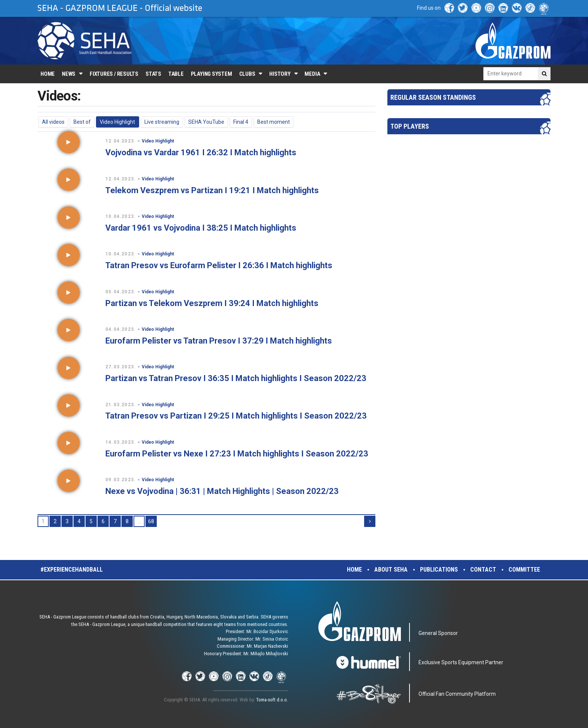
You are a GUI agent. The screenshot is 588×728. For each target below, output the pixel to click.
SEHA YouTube (206, 122)
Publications (439, 570)
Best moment (274, 122)
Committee (524, 570)
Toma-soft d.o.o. (272, 700)
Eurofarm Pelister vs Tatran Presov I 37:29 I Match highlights (219, 341)
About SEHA (391, 570)
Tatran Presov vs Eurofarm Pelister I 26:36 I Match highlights (219, 265)
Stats (153, 74)
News (69, 74)
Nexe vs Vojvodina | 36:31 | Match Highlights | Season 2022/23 (222, 491)
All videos (53, 122)
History (280, 74)
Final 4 (241, 122)
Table (176, 74)
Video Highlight (117, 122)
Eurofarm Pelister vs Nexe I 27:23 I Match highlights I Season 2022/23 (237, 454)
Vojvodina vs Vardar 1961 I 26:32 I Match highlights (201, 152)
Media (312, 74)
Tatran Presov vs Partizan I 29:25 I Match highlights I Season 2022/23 (236, 416)
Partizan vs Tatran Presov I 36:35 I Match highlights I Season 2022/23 (236, 378)
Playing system (211, 74)
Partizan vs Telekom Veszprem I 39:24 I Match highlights (212, 303)
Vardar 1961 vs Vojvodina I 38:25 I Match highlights (201, 228)
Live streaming (162, 122)
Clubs (247, 74)
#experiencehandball (72, 570)
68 (151, 521)
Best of (82, 122)
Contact (483, 570)
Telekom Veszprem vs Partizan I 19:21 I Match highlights (212, 190)
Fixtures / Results (114, 74)
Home (48, 74)
